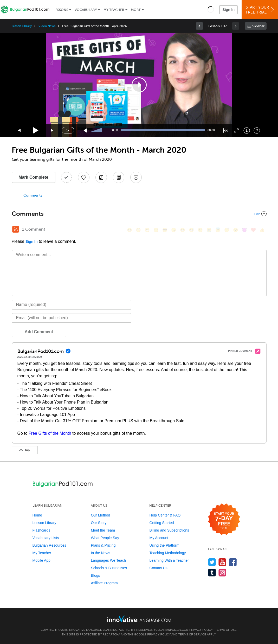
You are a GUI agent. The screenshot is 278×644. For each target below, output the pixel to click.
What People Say (105, 538)
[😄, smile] (130, 230)
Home (37, 515)
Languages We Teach (108, 560)
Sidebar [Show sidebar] (258, 26)
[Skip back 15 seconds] (20, 130)
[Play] (36, 130)
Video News (47, 26)
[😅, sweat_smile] (191, 230)
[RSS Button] (16, 229)
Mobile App (41, 560)
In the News (100, 553)
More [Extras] (136, 10)
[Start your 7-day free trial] (224, 519)
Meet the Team (103, 530)
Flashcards (41, 530)
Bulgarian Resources (49, 545)
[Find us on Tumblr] (212, 572)
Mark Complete (33, 177)
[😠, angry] (174, 230)
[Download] (247, 130)
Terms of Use (226, 630)
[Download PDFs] (119, 177)
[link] (199, 26)
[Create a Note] (101, 177)
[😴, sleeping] (227, 230)
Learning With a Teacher (169, 560)
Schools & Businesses (109, 568)
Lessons (61, 10)
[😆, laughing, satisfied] (183, 230)
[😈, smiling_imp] (244, 230)
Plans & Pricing (103, 545)
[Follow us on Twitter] (212, 562)
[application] (139, 85)
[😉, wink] (200, 230)
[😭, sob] (209, 230)
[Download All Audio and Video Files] (136, 177)
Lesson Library (22, 26)
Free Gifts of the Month (50, 433)
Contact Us (158, 568)
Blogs (95, 575)
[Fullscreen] (237, 130)
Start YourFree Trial (261, 10)
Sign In (228, 10)
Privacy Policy (201, 630)
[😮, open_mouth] (236, 230)
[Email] (72, 318)
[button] (211, 9)
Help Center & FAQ (165, 515)
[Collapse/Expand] (139, 214)
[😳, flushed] (138, 230)
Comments (33, 195)
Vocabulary (86, 10)
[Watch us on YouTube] (222, 562)
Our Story (99, 523)
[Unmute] (86, 130)
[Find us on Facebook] (233, 562)
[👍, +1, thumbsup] (262, 230)
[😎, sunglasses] (165, 230)
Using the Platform (164, 545)
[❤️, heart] (253, 230)
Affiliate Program (104, 583)
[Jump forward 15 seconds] (52, 130)
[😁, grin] (147, 230)
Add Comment (39, 332)
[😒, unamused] (156, 230)
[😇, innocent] (218, 230)
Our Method (100, 515)
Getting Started (161, 523)
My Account (159, 538)
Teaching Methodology (167, 553)
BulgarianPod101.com (171, 630)
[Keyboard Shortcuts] (257, 130)
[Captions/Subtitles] (226, 130)
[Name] (72, 305)
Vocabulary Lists (46, 538)
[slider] (97, 130)
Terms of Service (192, 634)
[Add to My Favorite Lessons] (84, 177)
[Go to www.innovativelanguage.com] (139, 619)
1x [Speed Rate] (68, 130)
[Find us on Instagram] (222, 572)
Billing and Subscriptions (169, 530)
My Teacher (114, 10)
